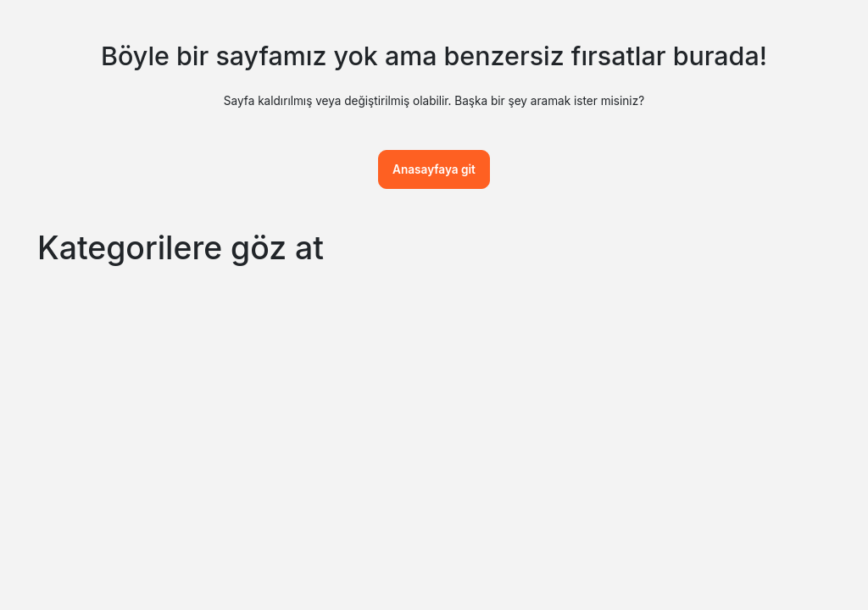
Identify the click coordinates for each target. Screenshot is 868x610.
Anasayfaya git (434, 169)
